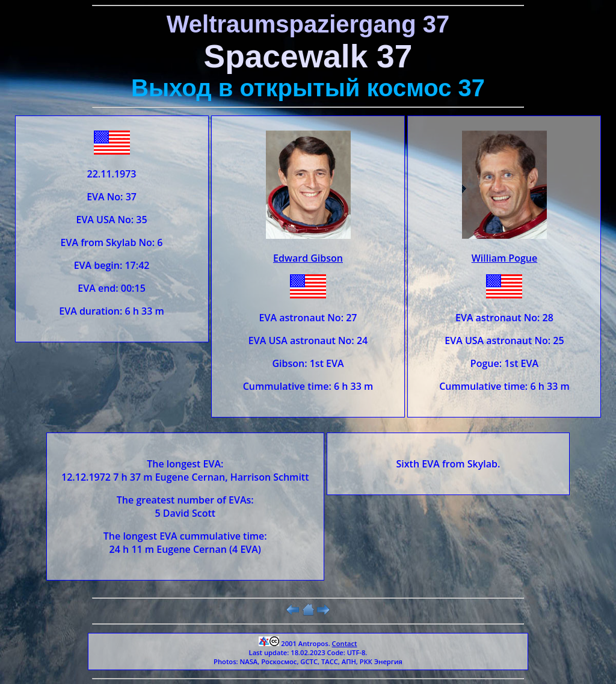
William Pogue (505, 258)
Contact (345, 643)
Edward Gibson (308, 258)
